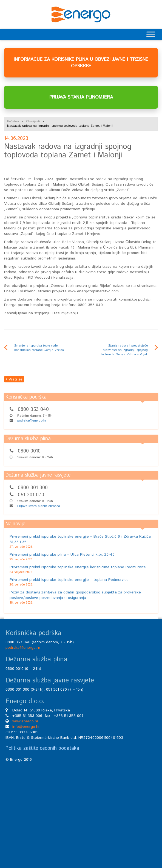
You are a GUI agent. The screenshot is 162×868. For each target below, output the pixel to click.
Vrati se (14, 379)
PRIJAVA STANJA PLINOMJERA (81, 97)
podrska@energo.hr (32, 421)
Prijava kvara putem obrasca (39, 506)
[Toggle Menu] (151, 34)
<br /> (81, 809)
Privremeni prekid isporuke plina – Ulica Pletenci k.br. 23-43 (62, 555)
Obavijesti (33, 122)
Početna (13, 122)
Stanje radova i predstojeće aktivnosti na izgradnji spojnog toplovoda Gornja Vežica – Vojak (124, 350)
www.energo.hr (25, 721)
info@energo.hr (26, 727)
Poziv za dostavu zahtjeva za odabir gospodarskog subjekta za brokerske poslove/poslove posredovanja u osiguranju (75, 595)
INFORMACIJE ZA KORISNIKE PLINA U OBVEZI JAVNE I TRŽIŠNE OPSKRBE (81, 63)
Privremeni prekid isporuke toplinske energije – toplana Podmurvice (69, 580)
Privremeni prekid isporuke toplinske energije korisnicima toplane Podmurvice (78, 567)
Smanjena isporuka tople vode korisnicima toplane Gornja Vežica (39, 348)
